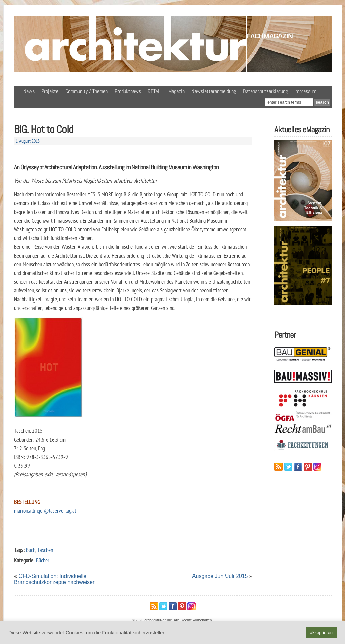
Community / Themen (87, 91)
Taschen (45, 550)
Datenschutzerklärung (265, 91)
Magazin (177, 91)
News (29, 91)
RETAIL (155, 91)
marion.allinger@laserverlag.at (45, 511)
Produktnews (128, 91)
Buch (31, 550)
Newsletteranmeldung (214, 91)
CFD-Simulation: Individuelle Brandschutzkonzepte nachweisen (55, 579)
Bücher (43, 560)
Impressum (305, 91)
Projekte (50, 91)
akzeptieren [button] (321, 632)
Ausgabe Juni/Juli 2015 (220, 576)
